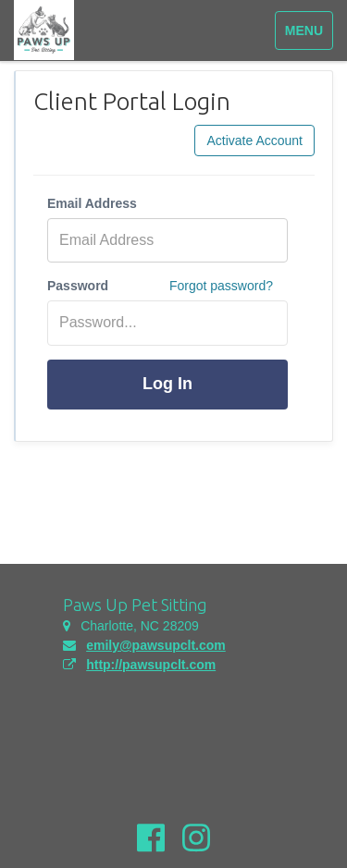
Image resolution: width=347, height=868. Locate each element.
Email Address (92, 203)
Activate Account (254, 141)
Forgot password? (221, 286)
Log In (167, 384)
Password (78, 286)
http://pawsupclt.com (151, 665)
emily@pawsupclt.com (156, 645)
